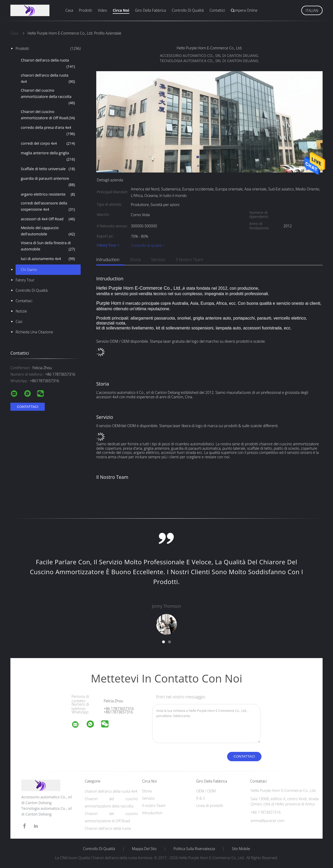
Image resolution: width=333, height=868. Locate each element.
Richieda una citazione (34, 332)
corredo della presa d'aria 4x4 (48, 131)
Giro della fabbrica (151, 10)
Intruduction (108, 260)
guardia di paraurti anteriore (48, 182)
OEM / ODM (206, 791)
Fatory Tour (25, 280)
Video (102, 10)
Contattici (217, 10)
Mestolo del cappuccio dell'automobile (48, 231)
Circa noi (121, 10)
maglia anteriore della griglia (48, 156)
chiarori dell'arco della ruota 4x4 (48, 79)
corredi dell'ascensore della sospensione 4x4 (48, 207)
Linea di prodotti (210, 806)
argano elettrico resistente (48, 194)
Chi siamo (29, 270)
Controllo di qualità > (148, 245)
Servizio (158, 260)
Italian (312, 11)
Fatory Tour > (108, 245)
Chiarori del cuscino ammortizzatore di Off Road (48, 115)
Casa (69, 10)
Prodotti (85, 10)
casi (19, 322)
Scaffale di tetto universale (48, 169)
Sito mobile (241, 849)
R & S (200, 798)
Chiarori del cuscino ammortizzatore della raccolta (48, 97)
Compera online (244, 10)
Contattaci (24, 301)
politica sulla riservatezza (194, 849)
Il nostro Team (190, 260)
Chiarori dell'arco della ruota (48, 64)
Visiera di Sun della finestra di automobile (48, 246)
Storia (135, 260)
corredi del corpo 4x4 (48, 143)
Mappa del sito (144, 849)
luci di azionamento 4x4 (48, 259)
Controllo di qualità (188, 10)
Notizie (21, 311)
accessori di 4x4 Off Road (48, 219)
